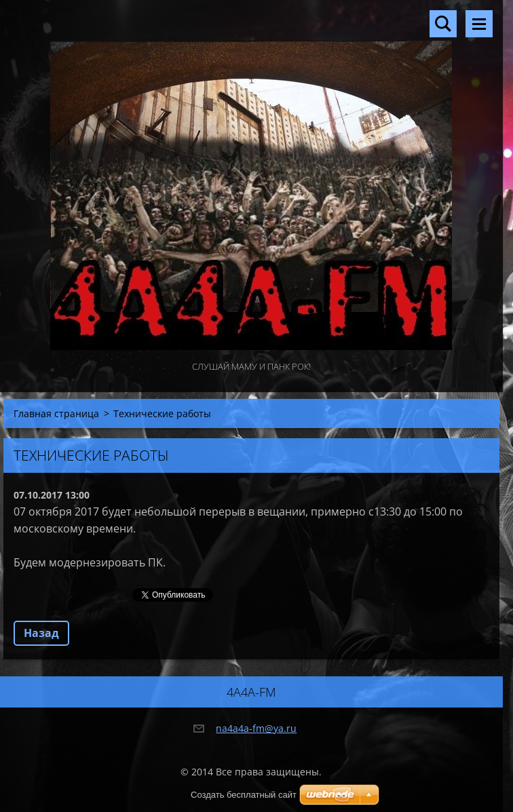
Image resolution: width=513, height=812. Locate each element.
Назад (41, 633)
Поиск (443, 24)
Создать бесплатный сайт (244, 795)
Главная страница (56, 413)
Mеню (479, 24)
